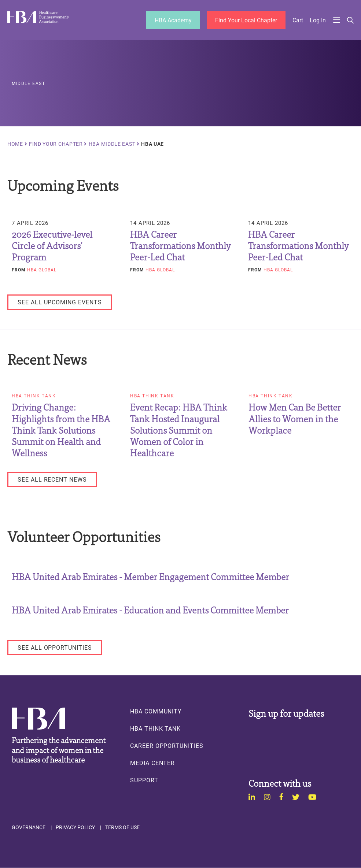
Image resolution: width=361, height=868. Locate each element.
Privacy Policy (75, 827)
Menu (336, 20)
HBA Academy (173, 20)
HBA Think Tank (34, 396)
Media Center (152, 763)
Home (15, 144)
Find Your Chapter (56, 144)
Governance (29, 827)
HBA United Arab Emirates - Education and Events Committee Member (150, 610)
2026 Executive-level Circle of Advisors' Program (52, 245)
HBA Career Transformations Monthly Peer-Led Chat (180, 245)
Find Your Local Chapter (246, 20)
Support (144, 780)
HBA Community (156, 711)
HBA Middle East (112, 144)
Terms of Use (122, 827)
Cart (298, 20)
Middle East (29, 84)
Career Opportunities (167, 746)
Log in (318, 20)
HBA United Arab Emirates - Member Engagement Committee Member (150, 576)
